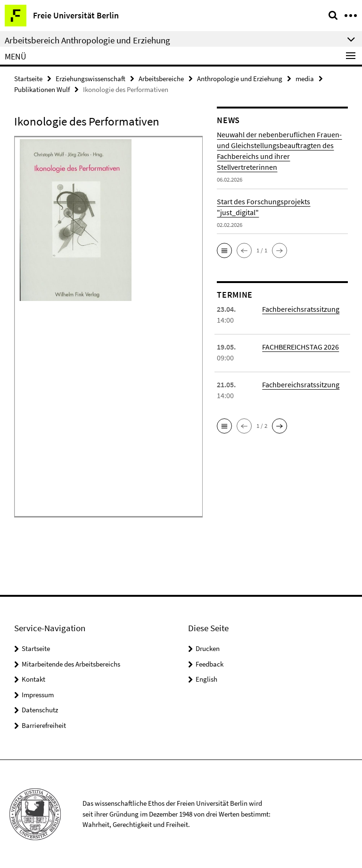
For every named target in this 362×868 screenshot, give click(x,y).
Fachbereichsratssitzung (301, 309)
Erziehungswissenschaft (90, 79)
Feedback (210, 664)
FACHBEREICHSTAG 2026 (300, 347)
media (305, 79)
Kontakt (33, 679)
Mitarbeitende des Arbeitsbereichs (71, 664)
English (206, 679)
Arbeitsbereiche (161, 79)
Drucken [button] (208, 648)
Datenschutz (40, 710)
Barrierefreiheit (44, 725)
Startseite (28, 79)
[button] (224, 250)
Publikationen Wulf (42, 89)
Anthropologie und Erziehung (240, 79)
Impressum (38, 695)
